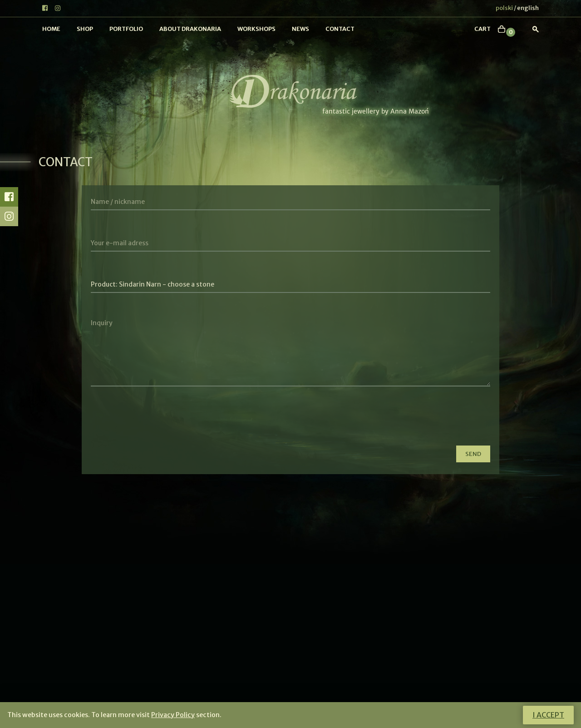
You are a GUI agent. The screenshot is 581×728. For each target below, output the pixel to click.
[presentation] (160, 421)
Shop (85, 29)
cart (483, 29)
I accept (548, 715)
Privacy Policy (173, 715)
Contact (340, 29)
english (528, 8)
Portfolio (126, 29)
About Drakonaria (190, 29)
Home (51, 29)
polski (504, 8)
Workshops (256, 29)
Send (473, 454)
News (300, 29)
